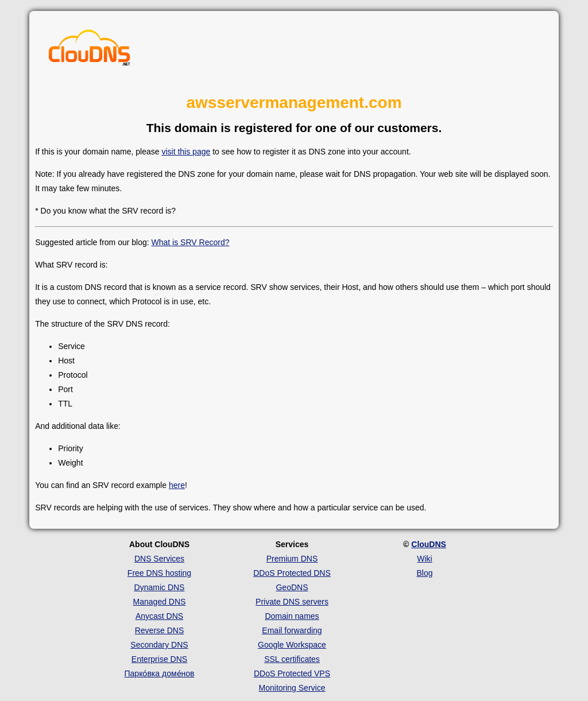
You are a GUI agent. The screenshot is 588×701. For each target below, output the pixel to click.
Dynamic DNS (160, 587)
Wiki (424, 559)
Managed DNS (160, 602)
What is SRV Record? (191, 242)
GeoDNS (292, 587)
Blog (424, 573)
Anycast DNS (159, 616)
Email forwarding (292, 630)
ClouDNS (429, 544)
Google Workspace (292, 645)
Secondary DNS (159, 645)
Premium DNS (292, 559)
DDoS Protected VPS (292, 673)
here (177, 485)
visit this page (186, 152)
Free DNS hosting (159, 573)
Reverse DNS (160, 630)
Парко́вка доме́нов (160, 673)
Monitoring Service (292, 688)
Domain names (292, 616)
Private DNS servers (292, 602)
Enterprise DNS (159, 659)
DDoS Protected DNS (292, 573)
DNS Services (159, 559)
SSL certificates (292, 659)
